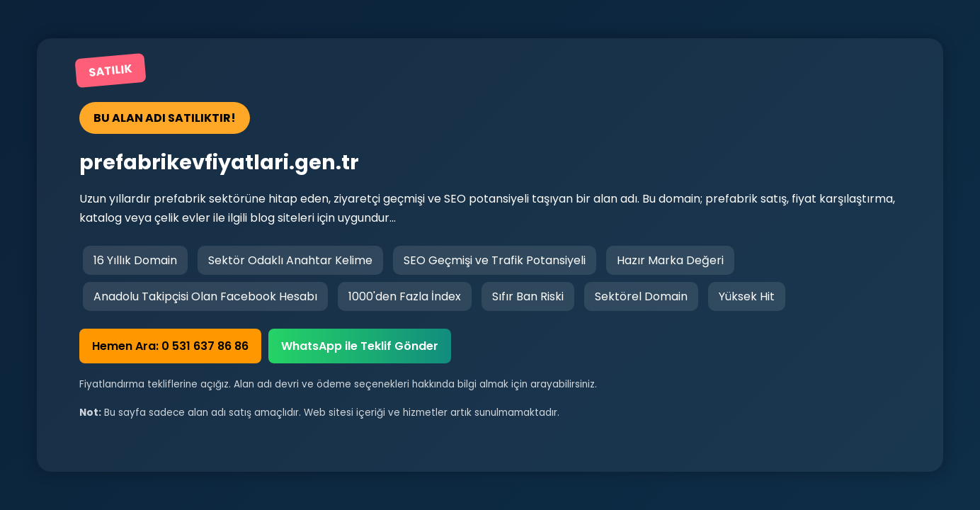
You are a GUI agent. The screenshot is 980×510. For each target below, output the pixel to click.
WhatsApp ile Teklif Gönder (360, 346)
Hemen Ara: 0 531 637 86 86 (170, 346)
